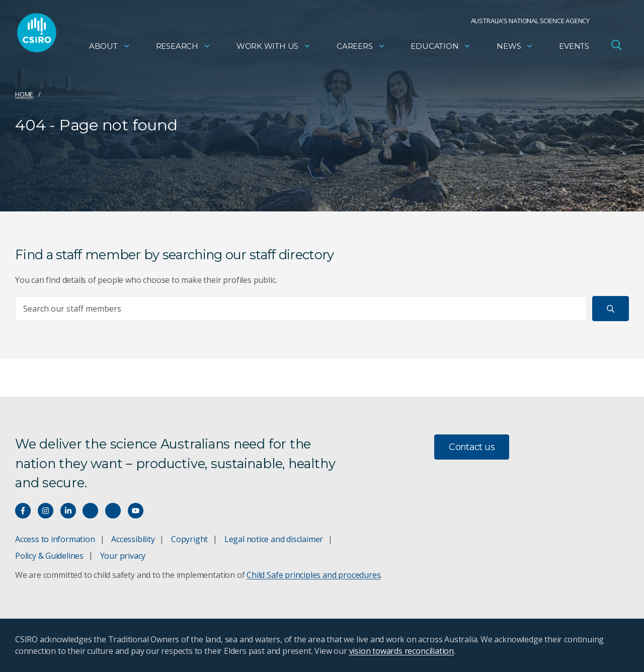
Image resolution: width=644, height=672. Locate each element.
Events (574, 48)
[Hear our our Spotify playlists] (90, 511)
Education (441, 48)
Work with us (274, 48)
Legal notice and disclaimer (274, 539)
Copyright (189, 539)
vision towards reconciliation (402, 651)
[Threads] (113, 511)
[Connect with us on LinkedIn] (68, 511)
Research (183, 48)
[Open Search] (616, 47)
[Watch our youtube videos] (136, 511)
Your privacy (123, 556)
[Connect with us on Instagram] (46, 511)
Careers (361, 48)
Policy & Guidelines (49, 556)
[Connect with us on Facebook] (23, 511)
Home (24, 94)
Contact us (472, 447)
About (110, 48)
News (515, 48)
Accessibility (133, 539)
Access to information (55, 539)
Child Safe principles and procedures (313, 575)
